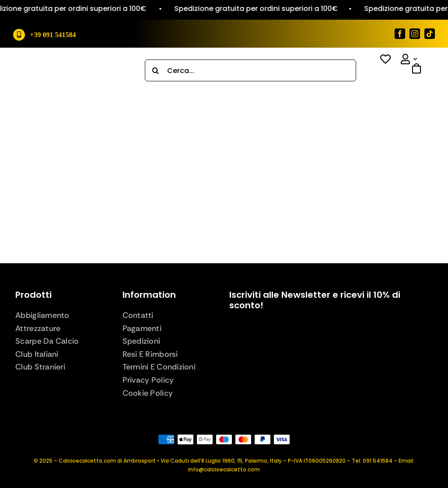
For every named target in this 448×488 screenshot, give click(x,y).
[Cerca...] (250, 70)
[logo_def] (70, 66)
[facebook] (400, 34)
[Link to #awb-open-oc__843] (411, 80)
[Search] (156, 70)
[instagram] (415, 34)
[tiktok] (430, 34)
